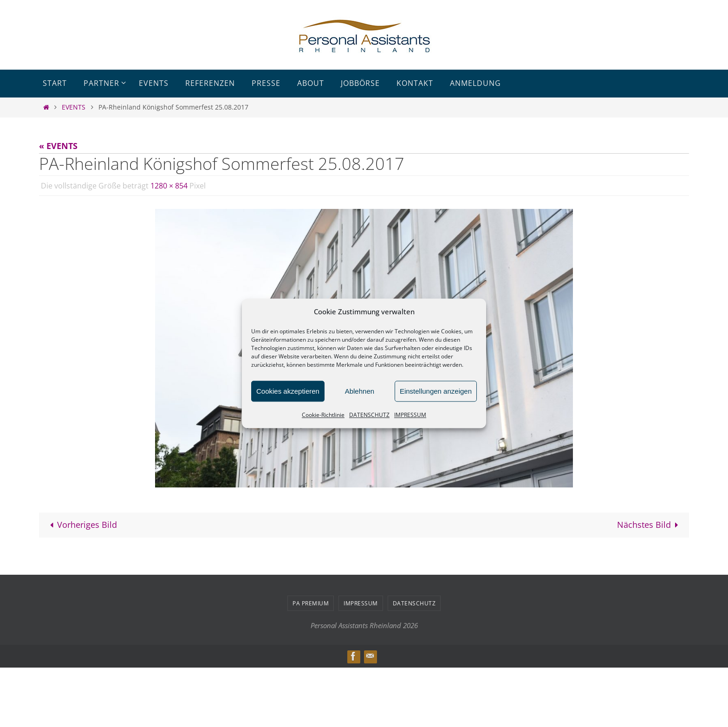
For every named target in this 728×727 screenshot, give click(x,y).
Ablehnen (360, 391)
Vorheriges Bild (81, 525)
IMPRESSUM (410, 415)
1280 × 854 (169, 186)
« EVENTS (58, 146)
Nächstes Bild (650, 525)
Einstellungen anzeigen (436, 391)
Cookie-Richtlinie (323, 415)
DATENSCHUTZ (369, 415)
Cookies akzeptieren (288, 391)
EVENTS (74, 107)
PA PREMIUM (311, 603)
